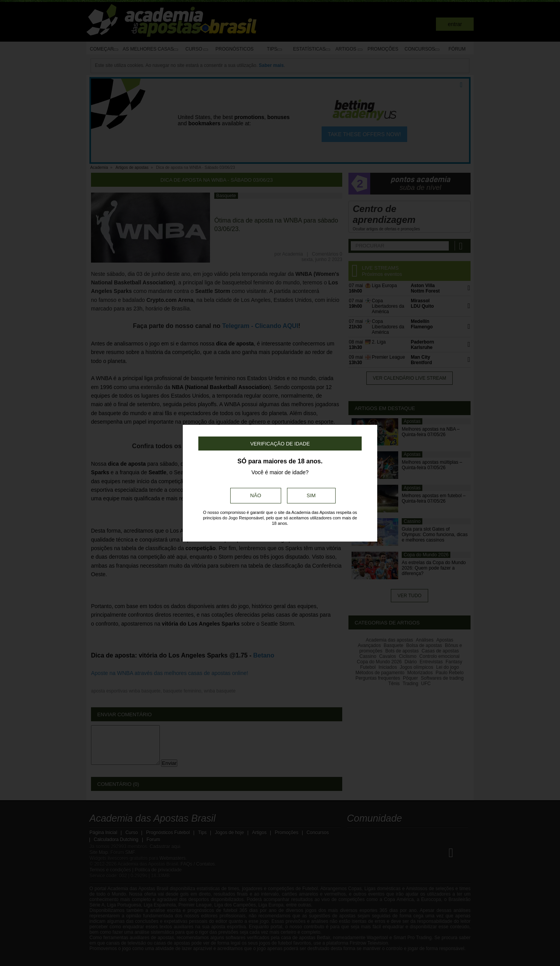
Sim (311, 495)
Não (255, 495)
